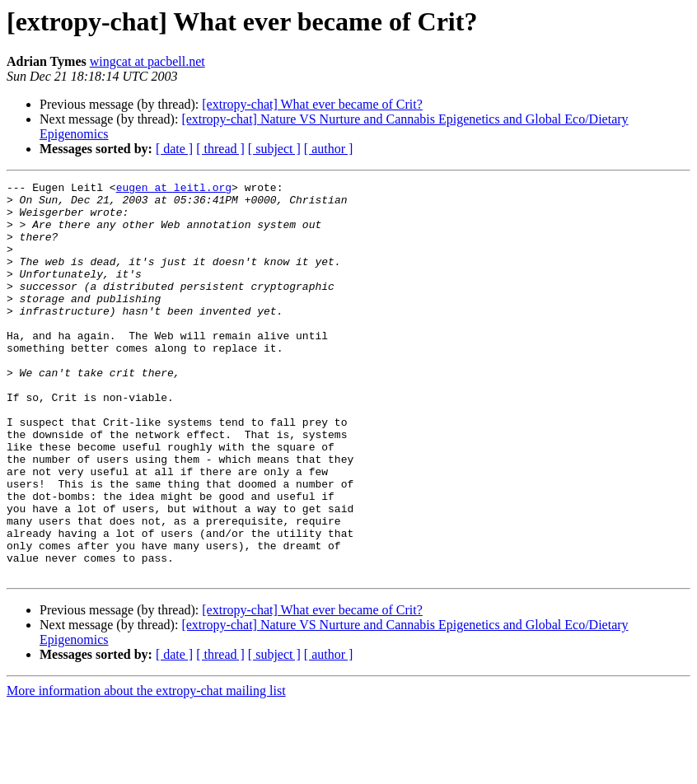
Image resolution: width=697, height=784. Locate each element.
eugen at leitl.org (174, 189)
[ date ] (174, 149)
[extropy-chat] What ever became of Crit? (312, 104)
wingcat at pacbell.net (147, 61)
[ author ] (329, 149)
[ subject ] (274, 149)
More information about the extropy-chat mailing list (146, 770)
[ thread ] (220, 149)
